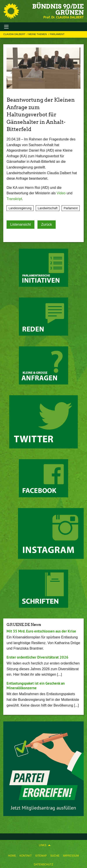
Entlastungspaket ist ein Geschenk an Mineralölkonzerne (36, 686)
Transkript (14, 199)
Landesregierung (20, 208)
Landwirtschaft (48, 208)
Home (12, 856)
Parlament (57, 34)
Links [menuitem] (43, 845)
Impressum (71, 856)
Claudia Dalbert (15, 34)
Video (61, 193)
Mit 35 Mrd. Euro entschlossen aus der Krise (41, 631)
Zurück (47, 224)
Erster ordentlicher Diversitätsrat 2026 (37, 657)
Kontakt (26, 856)
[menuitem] (12, 855)
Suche (55, 856)
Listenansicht (20, 224)
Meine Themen (38, 34)
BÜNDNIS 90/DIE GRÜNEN (58, 9)
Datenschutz (43, 864)
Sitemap (41, 856)
